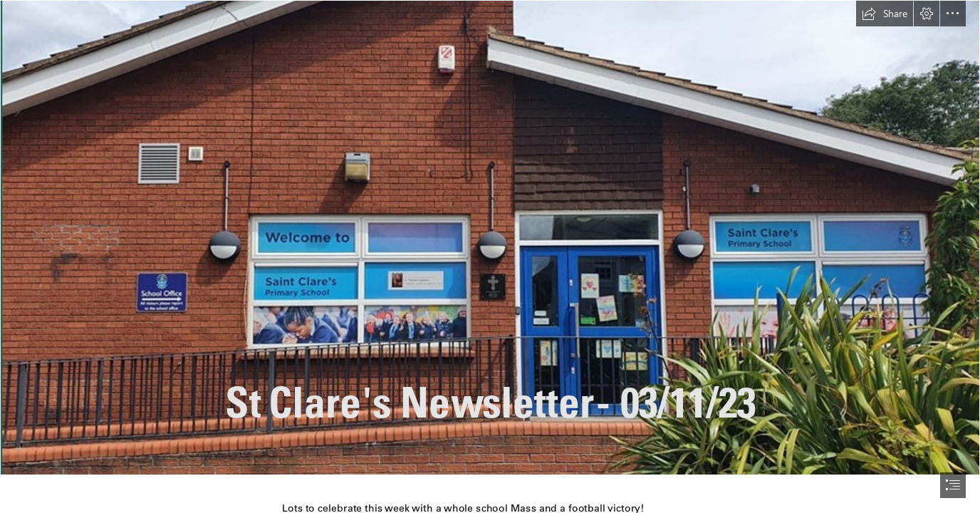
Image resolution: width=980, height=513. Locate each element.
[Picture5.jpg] (490, 238)
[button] (885, 14)
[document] (490, 256)
